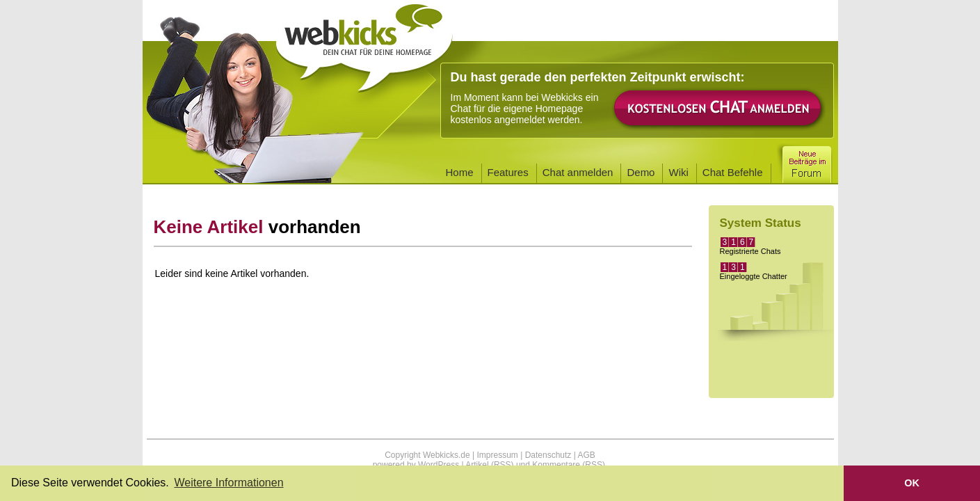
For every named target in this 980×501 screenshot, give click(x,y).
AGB (586, 455)
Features (508, 172)
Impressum (497, 455)
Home (460, 172)
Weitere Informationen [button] (228, 483)
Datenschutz (548, 455)
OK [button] (912, 483)
